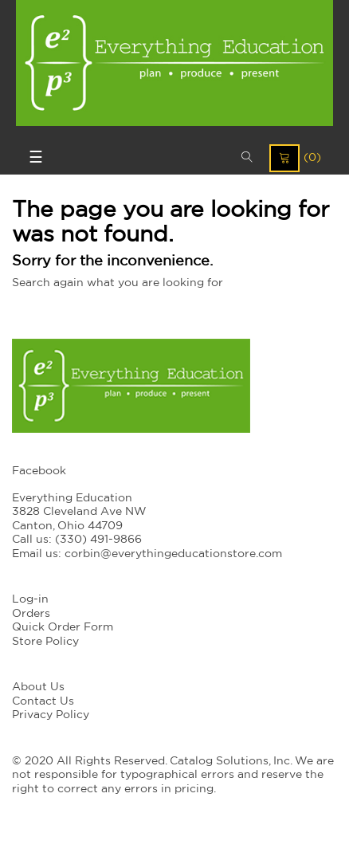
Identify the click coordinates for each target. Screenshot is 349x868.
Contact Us (43, 701)
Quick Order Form (63, 627)
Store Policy (45, 642)
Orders (31, 614)
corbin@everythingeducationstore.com (173, 554)
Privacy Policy (51, 715)
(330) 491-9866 (98, 540)
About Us (38, 687)
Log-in (30, 599)
